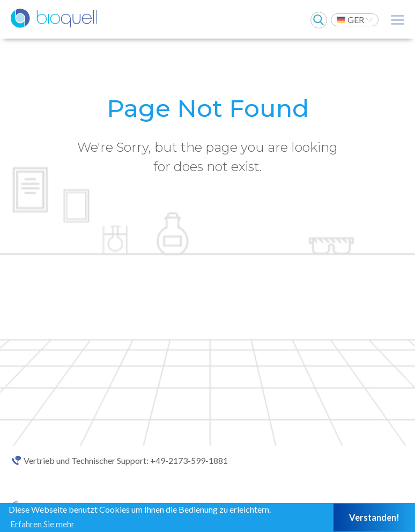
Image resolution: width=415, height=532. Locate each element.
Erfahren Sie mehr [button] (42, 524)
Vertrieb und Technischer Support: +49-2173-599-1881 (126, 461)
